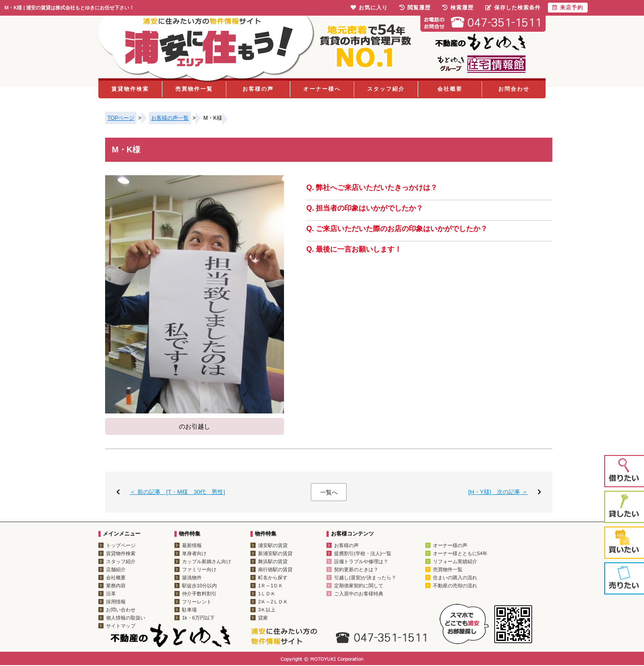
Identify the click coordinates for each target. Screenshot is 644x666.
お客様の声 (258, 89)
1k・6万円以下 (198, 618)
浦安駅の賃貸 (273, 545)
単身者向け (194, 553)
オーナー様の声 (450, 545)
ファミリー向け (199, 569)
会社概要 (450, 89)
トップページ (121, 545)
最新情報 (192, 545)
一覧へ (329, 492)
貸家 (263, 618)
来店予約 (568, 8)
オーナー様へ (322, 89)
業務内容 (116, 586)
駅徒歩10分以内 (199, 586)
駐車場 (189, 610)
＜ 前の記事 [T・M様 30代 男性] (177, 492)
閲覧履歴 (415, 8)
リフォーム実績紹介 (455, 561)
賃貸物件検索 (130, 89)
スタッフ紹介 (386, 89)
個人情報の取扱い (126, 618)
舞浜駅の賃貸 (273, 561)
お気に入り (369, 8)
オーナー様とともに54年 (460, 553)
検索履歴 (458, 8)
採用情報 (116, 602)
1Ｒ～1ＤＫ (271, 586)
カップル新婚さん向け (207, 561)
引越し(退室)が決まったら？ (365, 577)
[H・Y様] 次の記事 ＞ (498, 492)
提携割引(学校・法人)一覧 (363, 553)
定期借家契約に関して (359, 586)
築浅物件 (192, 577)
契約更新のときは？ (356, 569)
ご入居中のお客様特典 (359, 594)
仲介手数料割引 (199, 594)
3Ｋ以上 (267, 610)
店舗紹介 (116, 569)
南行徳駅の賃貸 (275, 569)
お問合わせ (514, 89)
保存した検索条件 (513, 8)
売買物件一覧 (194, 89)
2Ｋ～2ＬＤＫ (273, 602)
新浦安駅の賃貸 (275, 553)
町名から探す (273, 577)
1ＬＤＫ (267, 594)
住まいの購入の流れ (455, 577)
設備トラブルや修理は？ (361, 561)
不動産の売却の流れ (455, 586)
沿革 (111, 594)
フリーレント (197, 602)
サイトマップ (121, 626)
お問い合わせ (121, 610)
